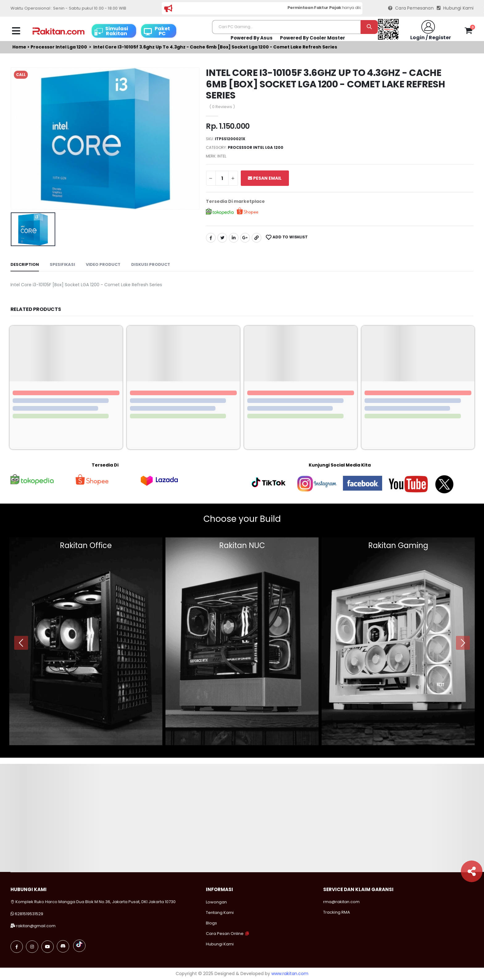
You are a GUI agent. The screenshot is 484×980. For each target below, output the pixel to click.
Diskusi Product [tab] (151, 264)
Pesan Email (265, 178)
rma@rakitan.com (341, 902)
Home (19, 47)
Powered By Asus (252, 38)
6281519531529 (29, 914)
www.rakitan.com (290, 974)
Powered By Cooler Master (313, 38)
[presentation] (21, 643)
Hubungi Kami (455, 8)
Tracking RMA (337, 912)
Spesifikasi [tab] (62, 264)
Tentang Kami (220, 913)
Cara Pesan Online (225, 934)
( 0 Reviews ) (222, 107)
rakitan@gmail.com (36, 926)
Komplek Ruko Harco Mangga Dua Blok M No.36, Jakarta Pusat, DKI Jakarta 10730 (93, 902)
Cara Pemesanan (411, 8)
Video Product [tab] (103, 264)
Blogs (211, 923)
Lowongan (216, 902)
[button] (468, 32)
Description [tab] (25, 264)
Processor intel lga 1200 (59, 47)
